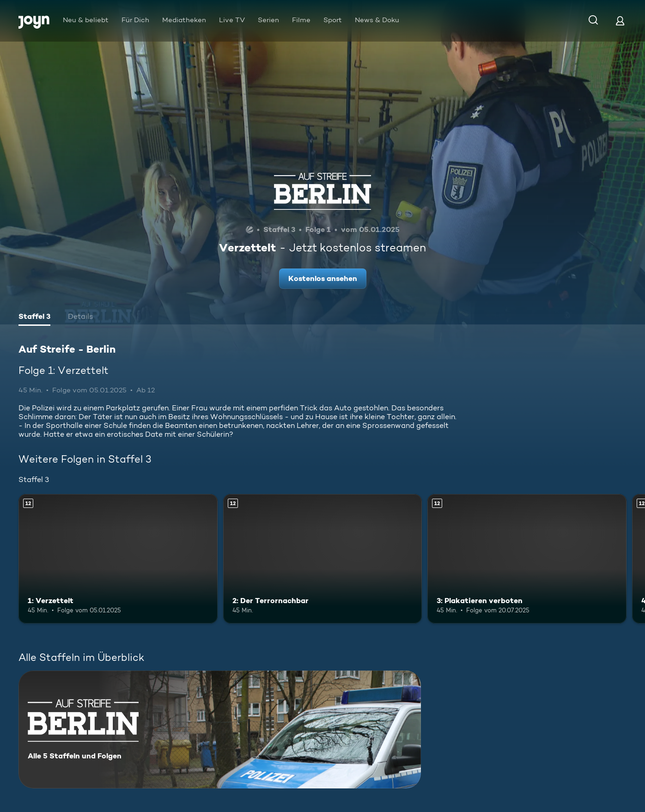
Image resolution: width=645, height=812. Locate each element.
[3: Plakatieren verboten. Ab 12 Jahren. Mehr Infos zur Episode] (527, 559)
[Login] (620, 21)
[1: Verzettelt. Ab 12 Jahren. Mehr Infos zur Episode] (118, 559)
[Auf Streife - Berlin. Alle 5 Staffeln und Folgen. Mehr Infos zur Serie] (220, 730)
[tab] (34, 317)
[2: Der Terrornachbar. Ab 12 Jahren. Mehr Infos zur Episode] (323, 559)
